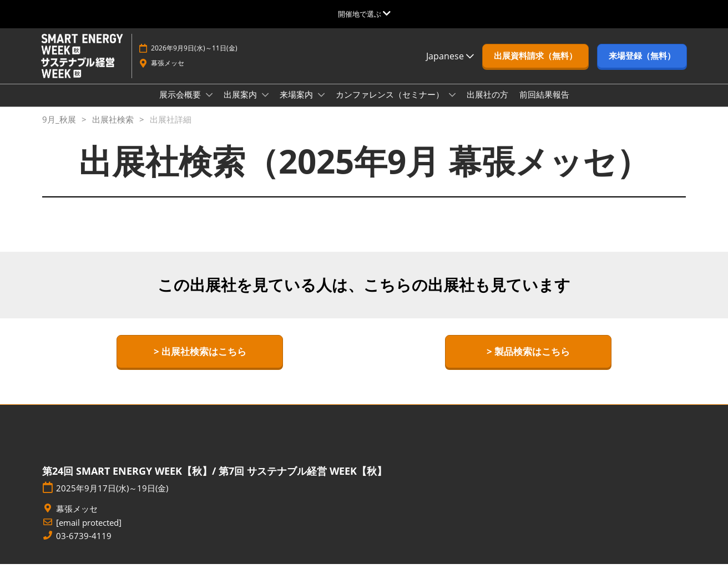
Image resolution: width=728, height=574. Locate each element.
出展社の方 (487, 105)
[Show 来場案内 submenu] (321, 105)
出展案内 (241, 105)
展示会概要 (181, 105)
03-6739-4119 (84, 546)
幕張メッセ (168, 73)
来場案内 (297, 105)
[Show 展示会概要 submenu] (209, 105)
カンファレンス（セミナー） (391, 105)
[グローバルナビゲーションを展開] (364, 14)
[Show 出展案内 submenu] (265, 105)
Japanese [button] (450, 67)
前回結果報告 (544, 105)
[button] (535, 67)
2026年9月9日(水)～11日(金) (194, 59)
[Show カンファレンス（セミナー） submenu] (452, 105)
